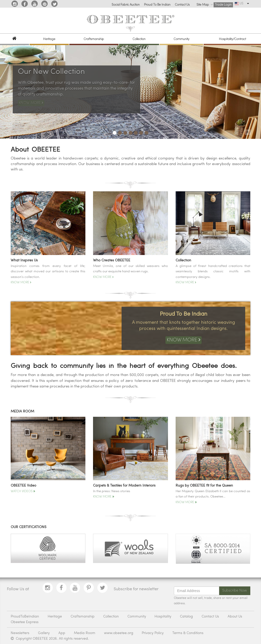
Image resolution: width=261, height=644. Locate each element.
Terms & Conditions (188, 633)
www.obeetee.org (119, 633)
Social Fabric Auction (126, 5)
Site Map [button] (205, 5)
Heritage (55, 617)
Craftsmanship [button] (94, 39)
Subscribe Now (235, 591)
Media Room (85, 633)
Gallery (44, 633)
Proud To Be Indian (157, 5)
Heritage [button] (49, 39)
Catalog (186, 617)
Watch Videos (23, 491)
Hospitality (163, 617)
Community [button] (181, 39)
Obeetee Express (25, 622)
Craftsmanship (83, 617)
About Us (235, 617)
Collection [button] (139, 39)
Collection (111, 617)
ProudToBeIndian (25, 617)
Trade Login (223, 5)
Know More (21, 283)
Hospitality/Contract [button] (232, 39)
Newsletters (20, 633)
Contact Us (182, 5)
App (62, 633)
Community (137, 617)
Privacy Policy (153, 633)
